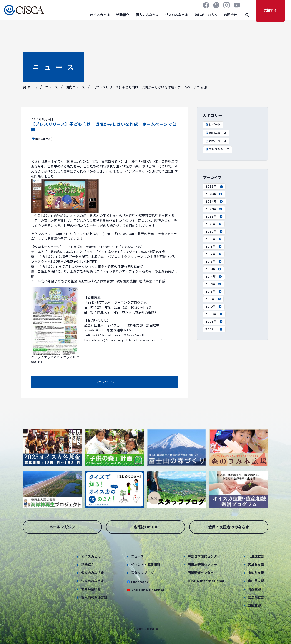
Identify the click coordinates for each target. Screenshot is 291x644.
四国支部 (254, 606)
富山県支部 (256, 581)
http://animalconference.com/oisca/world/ (105, 247)
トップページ (105, 382)
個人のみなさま (147, 15)
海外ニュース (216, 141)
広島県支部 (256, 597)
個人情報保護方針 (94, 597)
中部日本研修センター (204, 556)
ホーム (30, 87)
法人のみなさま (177, 15)
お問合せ (230, 15)
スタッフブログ (142, 573)
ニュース (53, 67)
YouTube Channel (148, 590)
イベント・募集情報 (146, 565)
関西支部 (254, 589)
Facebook (140, 582)
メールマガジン (62, 527)
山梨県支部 (256, 573)
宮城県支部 (256, 565)
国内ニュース (75, 87)
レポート (213, 125)
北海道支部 (256, 556)
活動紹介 (123, 15)
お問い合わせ (91, 589)
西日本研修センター (202, 565)
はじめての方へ (206, 15)
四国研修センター (201, 573)
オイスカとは (100, 15)
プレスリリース (217, 149)
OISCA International (206, 581)
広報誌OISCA (146, 527)
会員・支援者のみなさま (229, 527)
